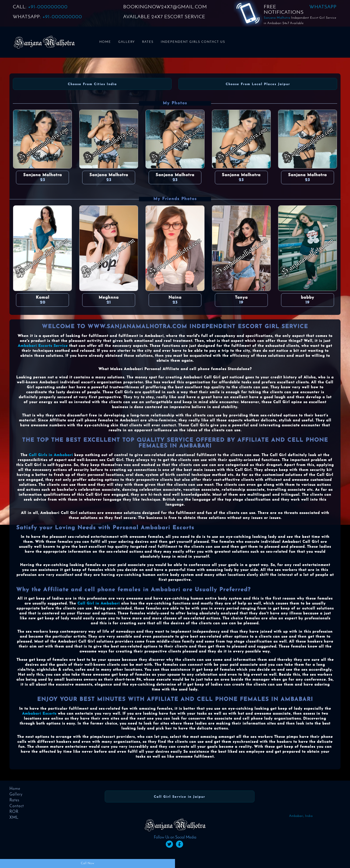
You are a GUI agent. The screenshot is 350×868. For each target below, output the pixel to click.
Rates (148, 42)
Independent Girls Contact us (193, 42)
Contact (17, 806)
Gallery (127, 42)
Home (105, 42)
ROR (14, 812)
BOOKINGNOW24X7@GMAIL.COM (165, 7)
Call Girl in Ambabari (99, 604)
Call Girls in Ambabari (51, 455)
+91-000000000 (48, 7)
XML (14, 818)
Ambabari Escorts (39, 714)
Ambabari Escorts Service (43, 346)
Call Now (88, 863)
